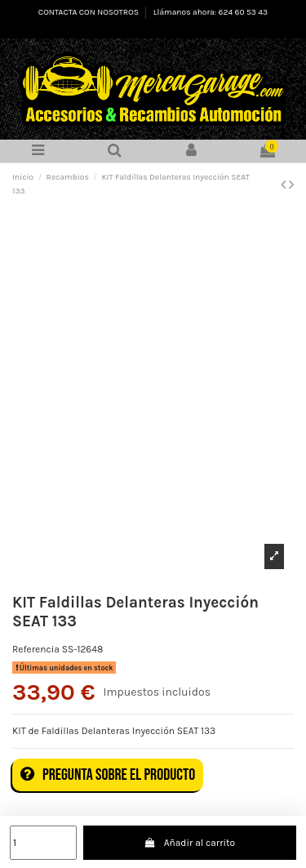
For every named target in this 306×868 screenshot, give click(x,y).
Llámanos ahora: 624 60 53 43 (211, 12)
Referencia (36, 649)
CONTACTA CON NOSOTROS (89, 12)
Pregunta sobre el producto (108, 775)
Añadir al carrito (189, 843)
